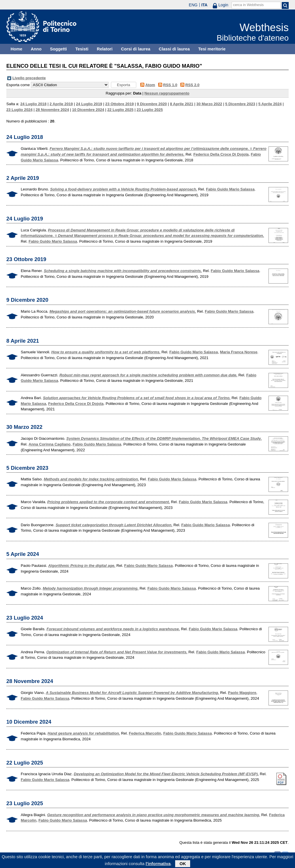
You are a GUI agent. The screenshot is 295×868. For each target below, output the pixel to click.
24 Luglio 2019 (89, 104)
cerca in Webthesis (248, 5)
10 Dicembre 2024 (88, 110)
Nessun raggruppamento (167, 93)
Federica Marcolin (145, 733)
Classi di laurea (174, 49)
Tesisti (82, 49)
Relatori (105, 49)
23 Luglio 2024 (19, 110)
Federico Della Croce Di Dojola (221, 154)
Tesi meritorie (212, 49)
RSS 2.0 (192, 85)
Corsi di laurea (136, 49)
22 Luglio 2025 (120, 110)
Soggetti (58, 49)
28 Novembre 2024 (52, 110)
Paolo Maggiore (242, 693)
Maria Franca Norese (239, 352)
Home (17, 49)
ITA (205, 5)
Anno (36, 49)
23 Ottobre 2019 (119, 104)
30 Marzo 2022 (209, 104)
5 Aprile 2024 (270, 104)
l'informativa (158, 865)
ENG (193, 5)
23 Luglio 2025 (150, 110)
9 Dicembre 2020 (152, 104)
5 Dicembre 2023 (240, 104)
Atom (150, 85)
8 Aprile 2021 (182, 104)
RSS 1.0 (170, 85)
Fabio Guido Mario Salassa (230, 189)
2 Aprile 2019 (61, 104)
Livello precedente (29, 78)
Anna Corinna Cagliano (50, 444)
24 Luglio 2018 (33, 104)
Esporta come (18, 85)
